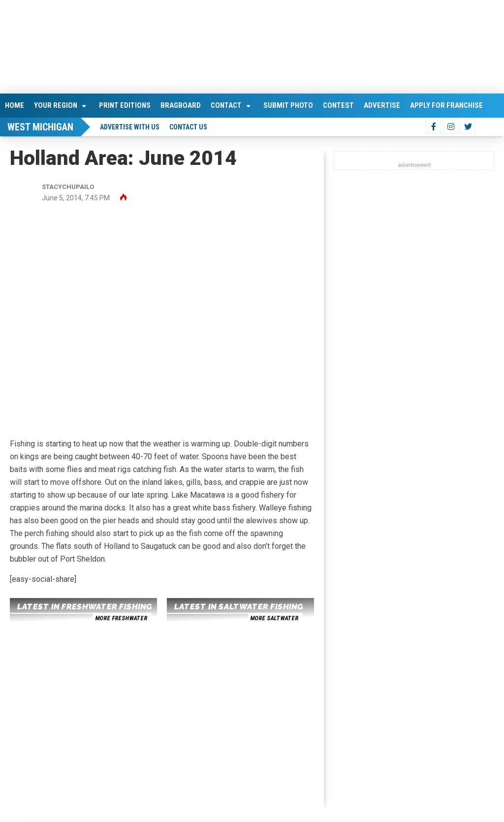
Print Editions (125, 105)
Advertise (382, 105)
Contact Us (188, 127)
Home (15, 105)
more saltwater (274, 618)
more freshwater (121, 618)
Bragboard (181, 105)
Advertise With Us (130, 127)
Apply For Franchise (446, 105)
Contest (338, 105)
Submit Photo (288, 105)
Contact (226, 105)
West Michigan (40, 127)
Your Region (56, 105)
